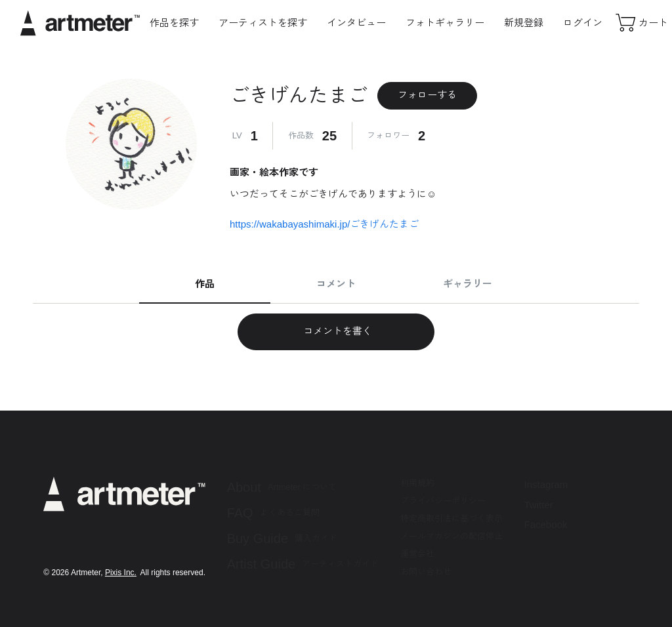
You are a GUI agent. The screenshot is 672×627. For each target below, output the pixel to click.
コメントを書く (336, 331)
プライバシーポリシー (443, 501)
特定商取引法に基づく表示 (451, 518)
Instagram (546, 484)
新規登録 (524, 23)
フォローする (427, 95)
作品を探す (174, 23)
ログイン (583, 23)
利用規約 (417, 483)
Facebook (546, 524)
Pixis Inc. (121, 573)
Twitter (539, 505)
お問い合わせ (426, 572)
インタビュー (356, 23)
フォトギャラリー (445, 23)
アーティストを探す (263, 23)
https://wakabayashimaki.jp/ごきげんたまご (324, 224)
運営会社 (417, 554)
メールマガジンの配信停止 (451, 536)
